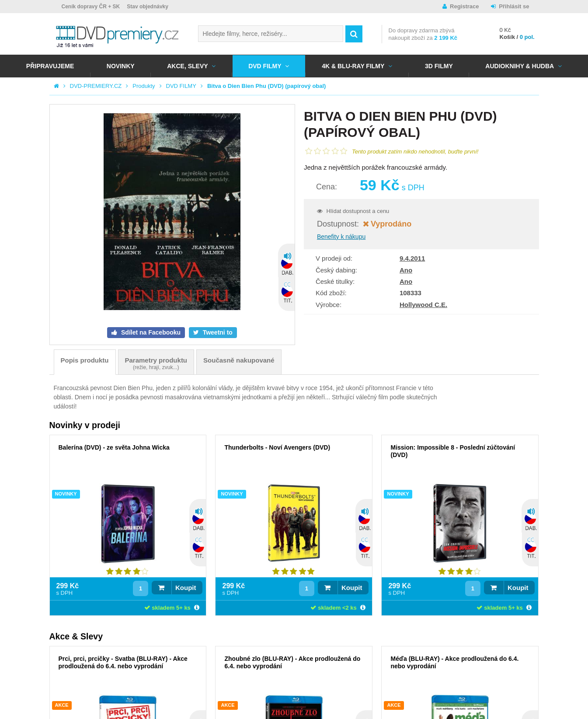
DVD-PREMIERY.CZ (96, 86)
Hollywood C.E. (423, 305)
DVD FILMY (265, 66)
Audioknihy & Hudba (520, 66)
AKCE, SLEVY (187, 66)
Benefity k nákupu (341, 237)
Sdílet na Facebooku (150, 332)
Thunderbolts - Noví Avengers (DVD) (277, 447)
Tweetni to (217, 332)
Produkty (144, 86)
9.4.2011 (412, 258)
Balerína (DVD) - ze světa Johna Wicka (114, 447)
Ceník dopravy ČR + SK (91, 7)
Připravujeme (50, 66)
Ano (406, 270)
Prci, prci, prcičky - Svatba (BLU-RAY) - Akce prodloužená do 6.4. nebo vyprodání (123, 662)
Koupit (186, 588)
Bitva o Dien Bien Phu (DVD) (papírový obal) (267, 86)
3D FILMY (439, 66)
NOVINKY (121, 66)
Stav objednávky (148, 7)
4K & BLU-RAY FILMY (353, 66)
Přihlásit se (514, 6)
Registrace (464, 6)
